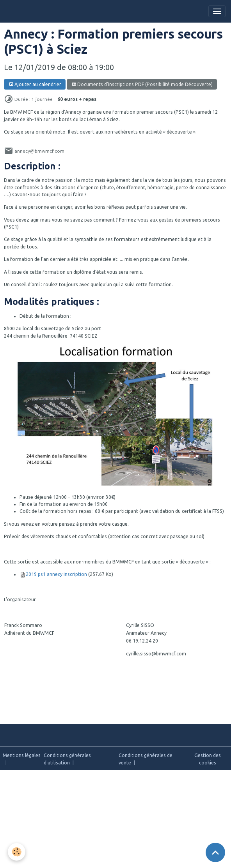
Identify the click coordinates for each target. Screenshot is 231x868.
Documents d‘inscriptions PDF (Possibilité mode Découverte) (142, 84)
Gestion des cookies (208, 759)
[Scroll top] (215, 852)
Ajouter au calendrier (35, 84)
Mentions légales (22, 755)
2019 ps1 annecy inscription (56, 574)
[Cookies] (17, 852)
